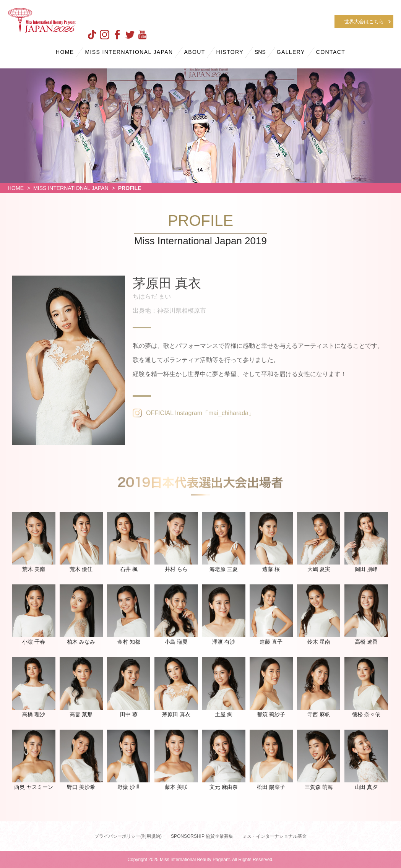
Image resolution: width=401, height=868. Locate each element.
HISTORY (230, 52)
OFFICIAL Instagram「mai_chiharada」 (200, 413)
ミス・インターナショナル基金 (274, 836)
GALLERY (291, 52)
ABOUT (194, 52)
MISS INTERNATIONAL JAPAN (129, 52)
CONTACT (331, 52)
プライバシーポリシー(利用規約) (128, 836)
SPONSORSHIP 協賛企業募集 (202, 836)
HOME (65, 52)
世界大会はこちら (364, 22)
